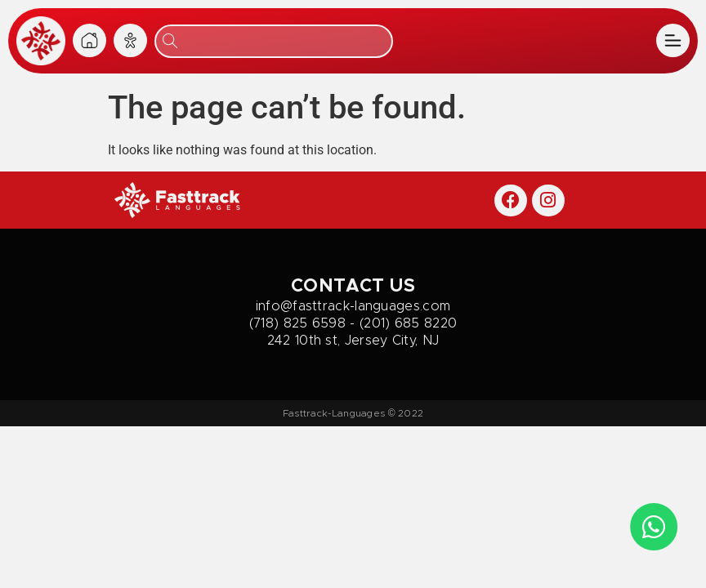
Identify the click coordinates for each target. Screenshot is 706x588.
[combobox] (274, 41)
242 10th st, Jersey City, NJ (353, 341)
